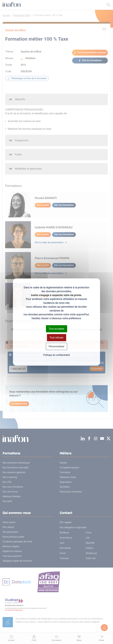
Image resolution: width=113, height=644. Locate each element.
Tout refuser (56, 338)
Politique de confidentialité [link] (56, 355)
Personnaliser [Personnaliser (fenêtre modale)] (56, 346)
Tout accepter (56, 329)
